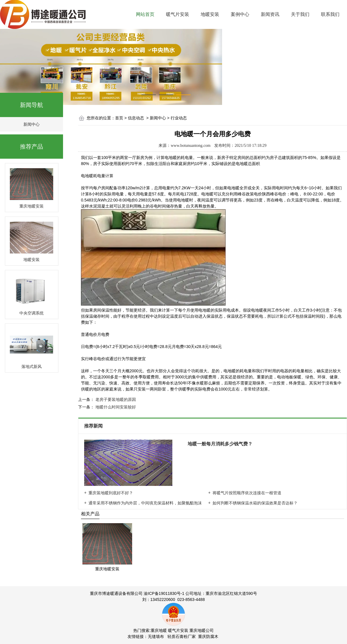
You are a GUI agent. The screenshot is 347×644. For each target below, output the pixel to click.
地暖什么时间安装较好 (115, 407)
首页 (119, 118)
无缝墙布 (156, 636)
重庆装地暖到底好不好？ (111, 493)
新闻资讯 (270, 14)
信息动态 (136, 118)
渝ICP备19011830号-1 (164, 593)
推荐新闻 (94, 426)
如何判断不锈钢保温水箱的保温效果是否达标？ (255, 503)
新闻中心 (32, 124)
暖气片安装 (178, 14)
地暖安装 (210, 14)
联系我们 (330, 14)
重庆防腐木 (208, 636)
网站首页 (145, 14)
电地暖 (87, 176)
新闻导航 (32, 105)
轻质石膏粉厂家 (182, 636)
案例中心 (240, 14)
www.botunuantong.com (191, 146)
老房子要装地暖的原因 (115, 399)
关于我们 (300, 14)
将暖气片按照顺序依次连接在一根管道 (247, 493)
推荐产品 (32, 147)
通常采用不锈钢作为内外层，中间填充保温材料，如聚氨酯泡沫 (145, 503)
